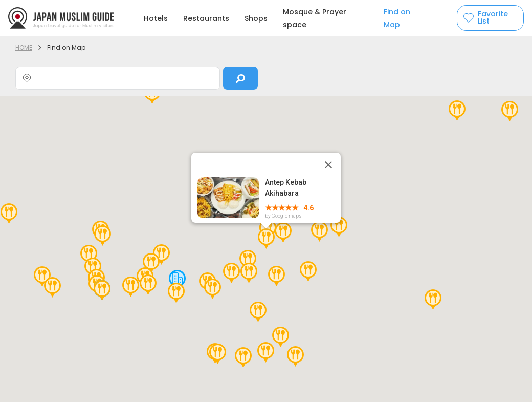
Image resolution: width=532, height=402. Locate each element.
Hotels (156, 18)
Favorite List (493, 18)
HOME (24, 47)
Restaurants (206, 18)
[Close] (328, 165)
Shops (256, 18)
